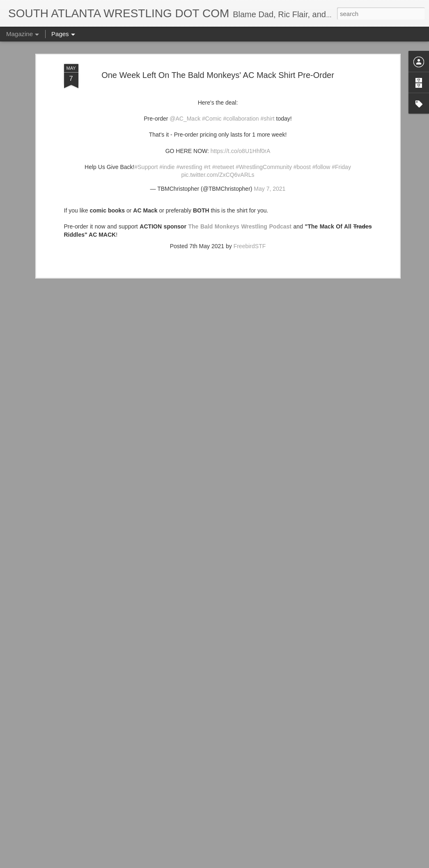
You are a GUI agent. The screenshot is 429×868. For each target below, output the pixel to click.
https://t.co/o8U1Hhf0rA (241, 110)
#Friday (341, 126)
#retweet (223, 126)
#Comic (212, 78)
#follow (321, 126)
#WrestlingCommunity (264, 126)
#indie (167, 126)
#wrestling (189, 126)
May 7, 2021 (270, 147)
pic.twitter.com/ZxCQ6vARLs (218, 134)
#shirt (267, 78)
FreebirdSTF (250, 205)
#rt (207, 126)
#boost (302, 126)
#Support (146, 126)
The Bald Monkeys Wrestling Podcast (240, 185)
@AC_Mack (185, 78)
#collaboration (241, 78)
